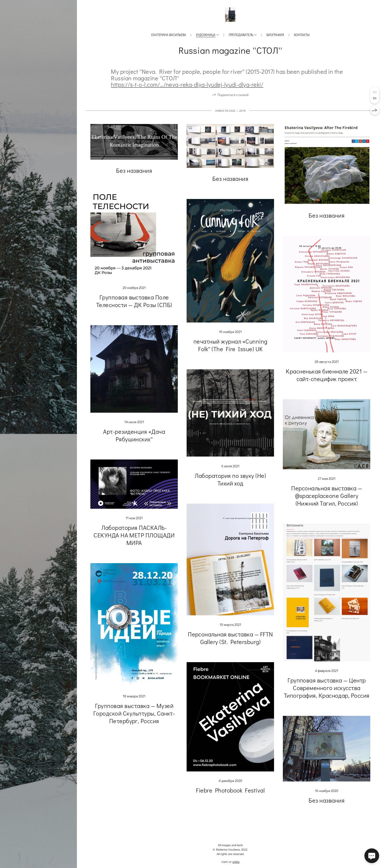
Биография (275, 35)
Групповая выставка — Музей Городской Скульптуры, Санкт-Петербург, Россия (134, 713)
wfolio (236, 862)
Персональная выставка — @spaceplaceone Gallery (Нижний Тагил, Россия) (327, 496)
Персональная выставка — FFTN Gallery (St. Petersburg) (230, 638)
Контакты (302, 35)
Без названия (134, 170)
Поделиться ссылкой (233, 95)
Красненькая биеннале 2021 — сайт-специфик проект (327, 375)
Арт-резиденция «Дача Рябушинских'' (134, 435)
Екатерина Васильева (169, 35)
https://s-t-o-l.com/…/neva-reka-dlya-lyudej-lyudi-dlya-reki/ (187, 84)
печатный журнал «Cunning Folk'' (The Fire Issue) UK (230, 345)
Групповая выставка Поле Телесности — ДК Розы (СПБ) (134, 301)
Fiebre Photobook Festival (230, 790)
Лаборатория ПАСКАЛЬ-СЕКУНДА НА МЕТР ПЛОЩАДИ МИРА (134, 535)
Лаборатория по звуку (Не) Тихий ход (230, 479)
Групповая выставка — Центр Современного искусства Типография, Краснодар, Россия (327, 688)
